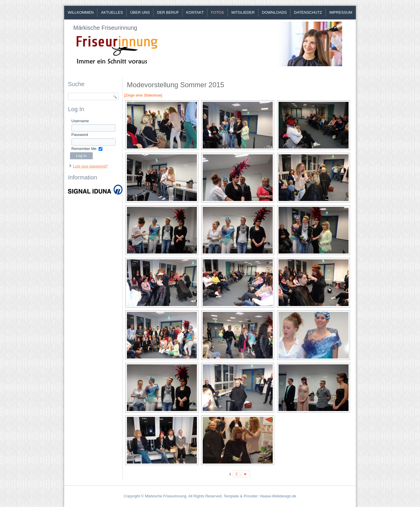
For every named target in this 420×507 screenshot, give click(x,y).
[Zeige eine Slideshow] (143, 95)
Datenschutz (308, 12)
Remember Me (84, 149)
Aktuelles (112, 12)
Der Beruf (168, 12)
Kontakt (195, 12)
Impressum (341, 12)
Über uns (140, 12)
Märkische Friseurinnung (105, 28)
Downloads (274, 12)
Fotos (217, 12)
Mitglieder (243, 12)
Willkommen (81, 12)
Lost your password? (90, 166)
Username (80, 121)
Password (80, 135)
